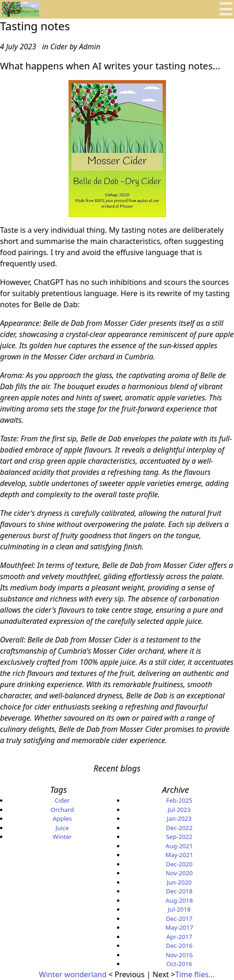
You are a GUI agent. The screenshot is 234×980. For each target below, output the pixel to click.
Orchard (62, 810)
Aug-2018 (179, 900)
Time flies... (195, 974)
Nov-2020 (179, 873)
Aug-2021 (179, 846)
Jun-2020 (179, 882)
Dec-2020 (179, 864)
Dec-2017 (179, 919)
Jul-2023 (179, 810)
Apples (62, 818)
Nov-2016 (179, 955)
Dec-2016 (179, 946)
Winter (62, 837)
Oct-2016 (179, 964)
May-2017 (179, 927)
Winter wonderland (74, 974)
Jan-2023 (179, 818)
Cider (62, 800)
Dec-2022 (179, 828)
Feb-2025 (179, 800)
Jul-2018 (179, 909)
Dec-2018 (179, 891)
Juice (62, 828)
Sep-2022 (179, 837)
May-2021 (179, 855)
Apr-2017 (179, 937)
